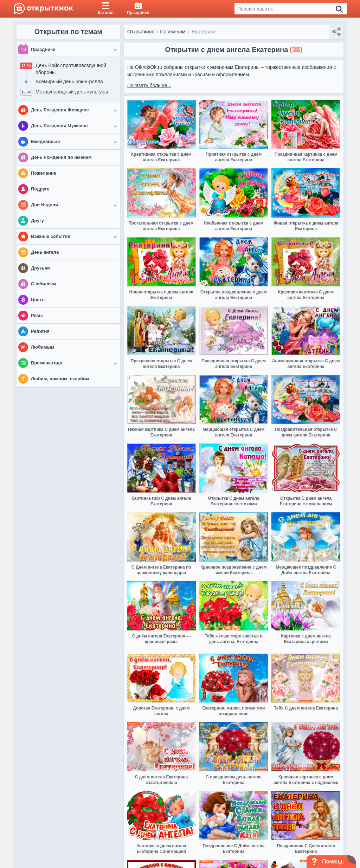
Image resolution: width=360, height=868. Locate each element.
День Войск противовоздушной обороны (71, 69)
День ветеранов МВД (60, 102)
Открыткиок (141, 32)
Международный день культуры (72, 92)
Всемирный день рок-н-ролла (69, 82)
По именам (173, 32)
